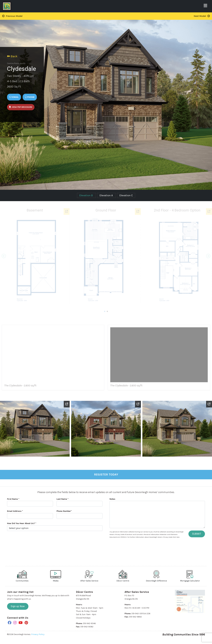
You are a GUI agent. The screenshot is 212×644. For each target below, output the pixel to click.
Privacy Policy (38, 634)
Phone (30, 97)
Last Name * (62, 499)
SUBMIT (197, 534)
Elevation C (126, 195)
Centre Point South (16, 63)
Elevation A (106, 195)
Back (12, 56)
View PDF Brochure (21, 107)
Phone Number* (64, 511)
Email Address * (15, 511)
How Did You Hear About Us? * (22, 523)
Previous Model (12, 16)
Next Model (202, 16)
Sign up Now (18, 606)
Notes (112, 499)
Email (14, 97)
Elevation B (86, 195)
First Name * (13, 499)
